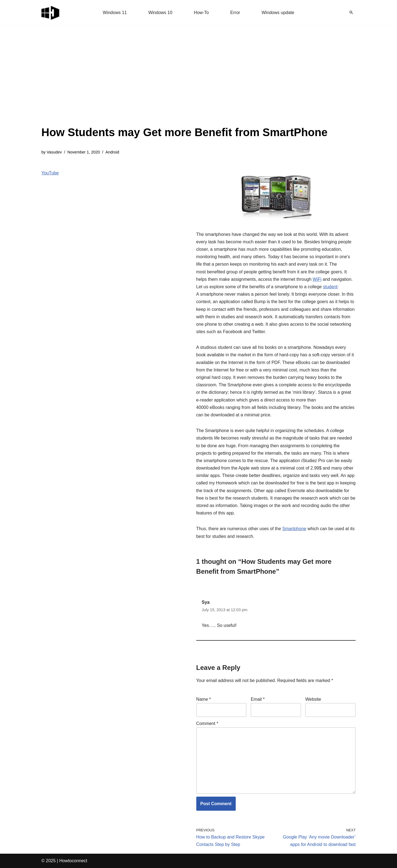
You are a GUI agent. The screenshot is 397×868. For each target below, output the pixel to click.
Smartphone (294, 529)
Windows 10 (160, 13)
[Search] (351, 12)
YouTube (50, 173)
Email (258, 699)
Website (313, 699)
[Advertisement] (184, 83)
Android (112, 152)
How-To (201, 13)
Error (235, 13)
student (330, 287)
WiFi (317, 279)
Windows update (278, 13)
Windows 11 (115, 13)
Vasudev (54, 152)
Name (204, 699)
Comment (207, 723)
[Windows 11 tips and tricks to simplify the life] (51, 12)
